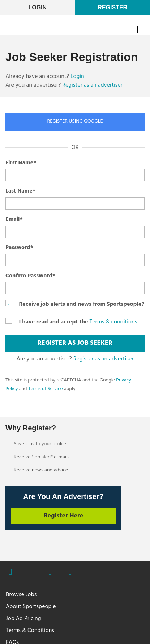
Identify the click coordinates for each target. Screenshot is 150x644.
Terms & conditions (113, 322)
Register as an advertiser (92, 85)
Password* (19, 248)
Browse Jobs (21, 595)
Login (77, 77)
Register (112, 7)
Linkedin (70, 572)
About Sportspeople (31, 607)
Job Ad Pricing (23, 619)
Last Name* (20, 191)
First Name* (21, 163)
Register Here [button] (63, 516)
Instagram (50, 572)
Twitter (30, 572)
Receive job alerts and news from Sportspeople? (82, 304)
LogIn (37, 7)
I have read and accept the (54, 322)
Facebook (10, 572)
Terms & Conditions (30, 631)
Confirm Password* (30, 276)
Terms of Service (46, 389)
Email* (14, 219)
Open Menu (143, 30)
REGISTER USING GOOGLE (75, 121)
